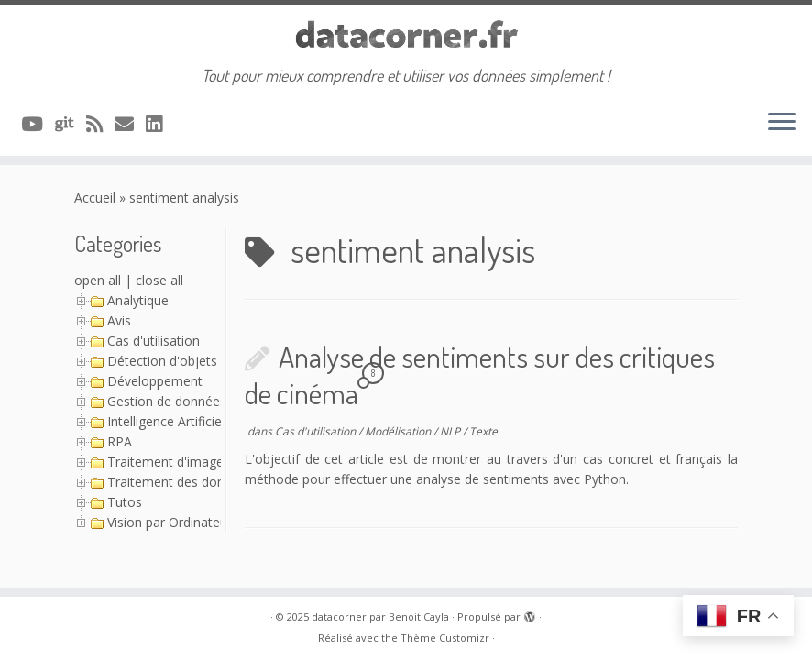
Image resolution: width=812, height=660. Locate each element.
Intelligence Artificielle (171, 421)
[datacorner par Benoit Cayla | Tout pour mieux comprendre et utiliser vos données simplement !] (406, 35)
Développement (155, 381)
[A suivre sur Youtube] (38, 124)
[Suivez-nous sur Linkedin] (160, 124)
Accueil (95, 198)
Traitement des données (180, 482)
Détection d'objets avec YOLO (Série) (218, 361)
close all (159, 280)
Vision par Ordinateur (170, 522)
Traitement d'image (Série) (186, 462)
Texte (483, 431)
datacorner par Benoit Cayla (380, 616)
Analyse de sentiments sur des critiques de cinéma (480, 374)
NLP (451, 431)
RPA (120, 441)
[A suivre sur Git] (71, 124)
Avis (119, 320)
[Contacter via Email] (130, 124)
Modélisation (399, 431)
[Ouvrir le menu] (782, 123)
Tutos (125, 502)
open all (98, 280)
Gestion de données (167, 401)
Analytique (138, 300)
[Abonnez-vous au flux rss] (100, 124)
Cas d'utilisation (154, 341)
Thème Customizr (445, 638)
